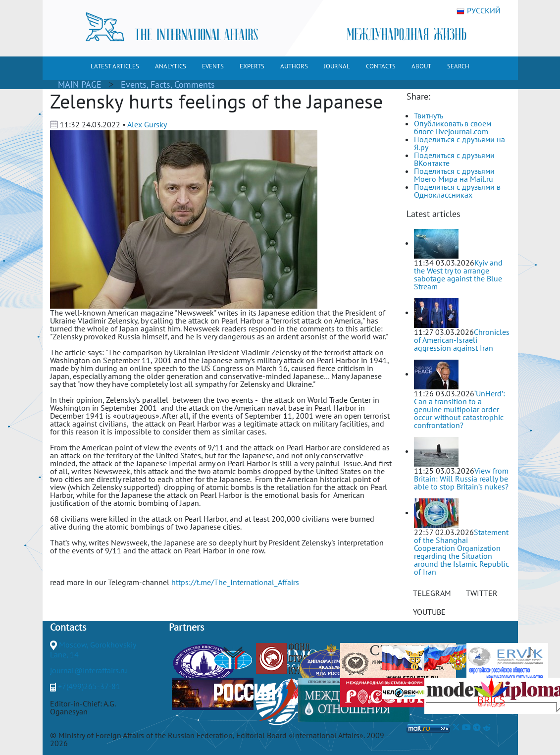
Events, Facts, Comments (168, 84)
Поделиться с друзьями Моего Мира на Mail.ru (454, 175)
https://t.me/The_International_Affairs (235, 582)
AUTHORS (294, 66)
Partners (186, 627)
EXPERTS (252, 66)
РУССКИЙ (479, 11)
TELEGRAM (432, 593)
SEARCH (458, 66)
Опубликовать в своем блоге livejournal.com (453, 127)
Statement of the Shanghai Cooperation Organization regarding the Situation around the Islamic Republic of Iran (461, 552)
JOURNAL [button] (337, 66)
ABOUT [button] (421, 66)
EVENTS (213, 66)
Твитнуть (429, 115)
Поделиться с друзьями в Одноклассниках (457, 191)
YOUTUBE (429, 612)
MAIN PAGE (80, 84)
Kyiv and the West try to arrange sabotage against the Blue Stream (458, 274)
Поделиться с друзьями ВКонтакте (454, 159)
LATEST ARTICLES (115, 66)
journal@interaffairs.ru (89, 670)
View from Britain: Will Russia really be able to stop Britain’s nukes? (461, 479)
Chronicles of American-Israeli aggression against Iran (462, 340)
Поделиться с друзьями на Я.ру (459, 143)
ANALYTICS (171, 66)
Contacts (68, 627)
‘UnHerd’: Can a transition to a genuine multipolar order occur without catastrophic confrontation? (459, 409)
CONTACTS (381, 66)
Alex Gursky (147, 124)
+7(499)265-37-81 (89, 686)
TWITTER (482, 593)
